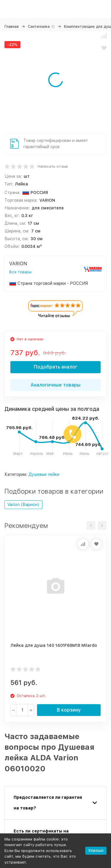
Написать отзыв (53, 166)
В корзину (69, 710)
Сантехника (39, 26)
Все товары (20, 272)
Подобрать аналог (55, 367)
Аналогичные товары (55, 385)
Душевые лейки (44, 474)
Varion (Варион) (23, 505)
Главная (12, 26)
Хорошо (96, 850)
